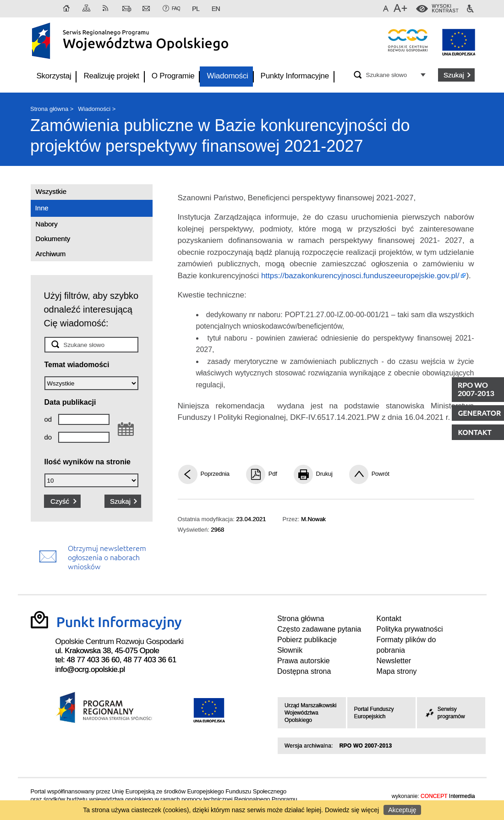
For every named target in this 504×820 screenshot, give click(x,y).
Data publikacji (70, 402)
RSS (107, 9)
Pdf (273, 474)
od (48, 419)
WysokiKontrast (445, 9)
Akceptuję (402, 810)
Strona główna (67, 9)
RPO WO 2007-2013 (366, 746)
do (48, 437)
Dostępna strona (304, 671)
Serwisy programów (444, 713)
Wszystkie (51, 191)
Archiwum (51, 254)
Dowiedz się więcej (352, 810)
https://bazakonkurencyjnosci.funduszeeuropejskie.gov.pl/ (360, 276)
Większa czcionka (402, 9)
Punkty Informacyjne (295, 76)
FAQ (176, 8)
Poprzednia (215, 474)
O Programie (173, 76)
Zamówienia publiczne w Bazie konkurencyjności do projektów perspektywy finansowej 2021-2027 (220, 136)
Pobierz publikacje (307, 640)
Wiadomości (227, 76)
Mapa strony (87, 9)
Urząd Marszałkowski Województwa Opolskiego (310, 713)
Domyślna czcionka (387, 9)
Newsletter (147, 9)
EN (216, 9)
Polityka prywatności (410, 629)
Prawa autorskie (304, 661)
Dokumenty (53, 239)
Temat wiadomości (77, 365)
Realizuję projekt (111, 76)
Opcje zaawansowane (425, 74)
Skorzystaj (54, 76)
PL (196, 9)
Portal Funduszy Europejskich (374, 713)
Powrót (381, 474)
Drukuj (324, 474)
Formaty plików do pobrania (406, 645)
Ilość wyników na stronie (88, 462)
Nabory (47, 224)
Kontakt (127, 9)
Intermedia (448, 796)
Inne (42, 208)
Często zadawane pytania (319, 629)
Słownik (290, 650)
